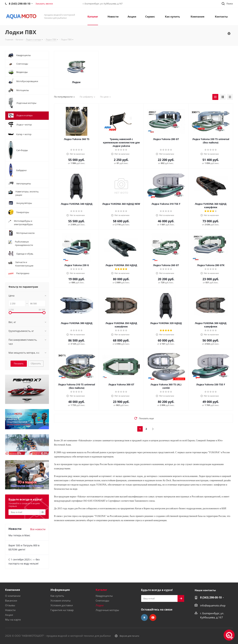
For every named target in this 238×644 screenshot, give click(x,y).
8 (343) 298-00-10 (211, 597)
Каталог (101, 590)
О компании (13, 596)
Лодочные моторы (107, 610)
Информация (60, 590)
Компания (12, 590)
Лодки (76, 82)
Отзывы (10, 605)
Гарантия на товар (62, 610)
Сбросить (36, 363)
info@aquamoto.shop (213, 605)
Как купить (57, 596)
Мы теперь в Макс (19, 535)
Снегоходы (102, 601)
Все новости (38, 529)
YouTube (153, 617)
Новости (10, 610)
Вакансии (11, 601)
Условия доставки (62, 605)
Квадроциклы (104, 596)
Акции (9, 615)
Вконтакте (144, 617)
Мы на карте (13, 620)
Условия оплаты (61, 601)
